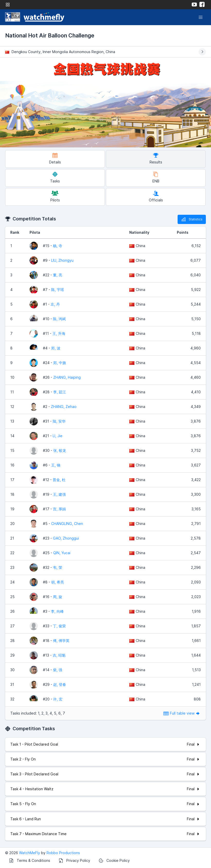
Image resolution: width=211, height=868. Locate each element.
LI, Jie (58, 436)
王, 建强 (59, 494)
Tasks (55, 177)
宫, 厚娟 (59, 509)
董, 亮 (58, 275)
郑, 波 (56, 348)
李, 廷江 (60, 392)
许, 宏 (58, 699)
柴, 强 (58, 670)
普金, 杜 (59, 480)
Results (156, 158)
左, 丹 (55, 304)
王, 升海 (59, 333)
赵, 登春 (60, 684)
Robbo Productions (63, 853)
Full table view (182, 713)
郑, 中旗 (60, 363)
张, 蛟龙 (60, 450)
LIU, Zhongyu (62, 260)
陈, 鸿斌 (59, 319)
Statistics (192, 219)
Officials (156, 196)
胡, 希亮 (58, 582)
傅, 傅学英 (61, 641)
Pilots (55, 196)
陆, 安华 (59, 421)
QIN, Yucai (62, 553)
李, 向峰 (57, 611)
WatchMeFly (30, 853)
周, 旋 (58, 597)
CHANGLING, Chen (67, 524)
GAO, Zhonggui (66, 538)
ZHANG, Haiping (67, 377)
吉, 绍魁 (59, 655)
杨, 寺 (58, 246)
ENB (156, 177)
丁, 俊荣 (59, 626)
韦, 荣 (58, 567)
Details (55, 158)
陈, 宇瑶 (58, 290)
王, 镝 (56, 465)
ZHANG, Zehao (64, 407)
